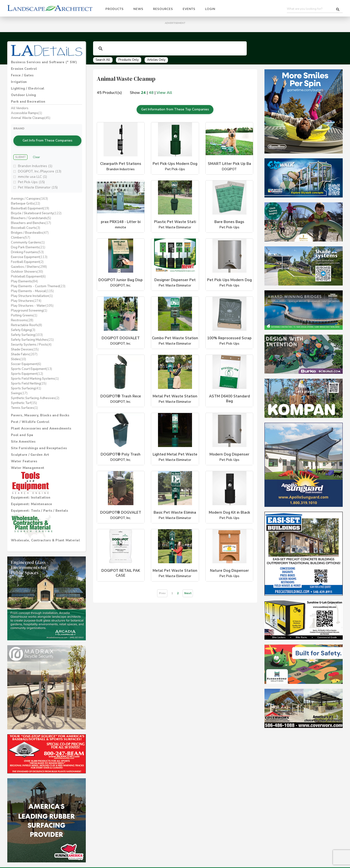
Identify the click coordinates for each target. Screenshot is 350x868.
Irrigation (19, 82)
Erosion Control (24, 69)
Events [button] (189, 9)
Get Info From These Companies (47, 138)
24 (143, 93)
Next (188, 590)
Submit (20, 152)
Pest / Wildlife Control (30, 417)
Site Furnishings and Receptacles (39, 444)
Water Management (28, 463)
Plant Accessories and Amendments (41, 424)
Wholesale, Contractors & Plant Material (45, 536)
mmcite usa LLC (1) (32, 172)
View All (164, 93)
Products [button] (115, 9)
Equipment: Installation (31, 493)
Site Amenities (23, 437)
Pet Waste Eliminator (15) (38, 183)
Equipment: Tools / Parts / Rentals (40, 506)
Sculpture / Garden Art (30, 450)
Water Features (24, 457)
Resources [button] (163, 9)
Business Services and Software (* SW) (44, 62)
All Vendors (20, 108)
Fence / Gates (22, 75)
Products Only (129, 60)
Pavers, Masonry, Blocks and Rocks (40, 411)
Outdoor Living (24, 95)
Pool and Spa (22, 430)
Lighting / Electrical (28, 89)
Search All (103, 60)
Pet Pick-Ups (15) (31, 177)
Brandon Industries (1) (35, 161)
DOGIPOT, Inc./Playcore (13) (40, 167)
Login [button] (210, 9)
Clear (36, 152)
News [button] (138, 9)
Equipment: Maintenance (32, 500)
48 (151, 93)
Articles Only (156, 60)
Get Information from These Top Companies (175, 108)
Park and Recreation (28, 102)
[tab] (47, 62)
